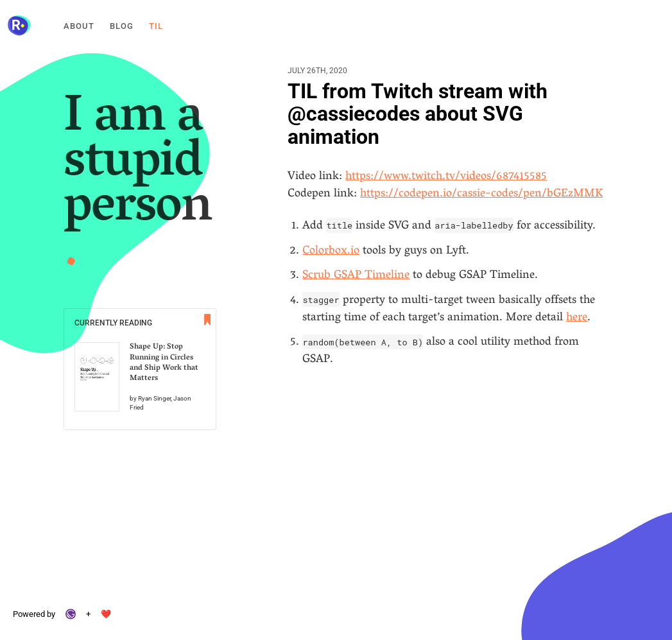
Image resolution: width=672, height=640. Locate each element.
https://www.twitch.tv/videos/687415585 (446, 177)
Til (156, 26)
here (577, 318)
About (79, 26)
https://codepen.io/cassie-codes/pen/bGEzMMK (481, 195)
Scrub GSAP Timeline (356, 276)
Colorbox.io (331, 252)
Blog (122, 26)
